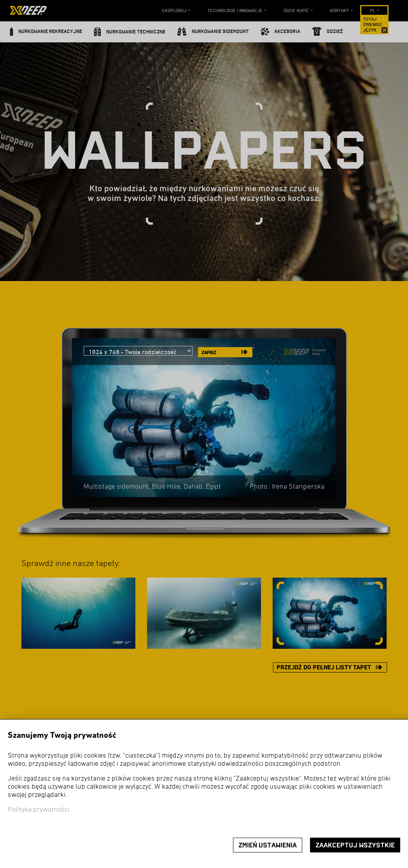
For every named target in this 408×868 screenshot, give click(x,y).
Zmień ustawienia (268, 845)
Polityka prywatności (39, 810)
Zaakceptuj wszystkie (355, 845)
